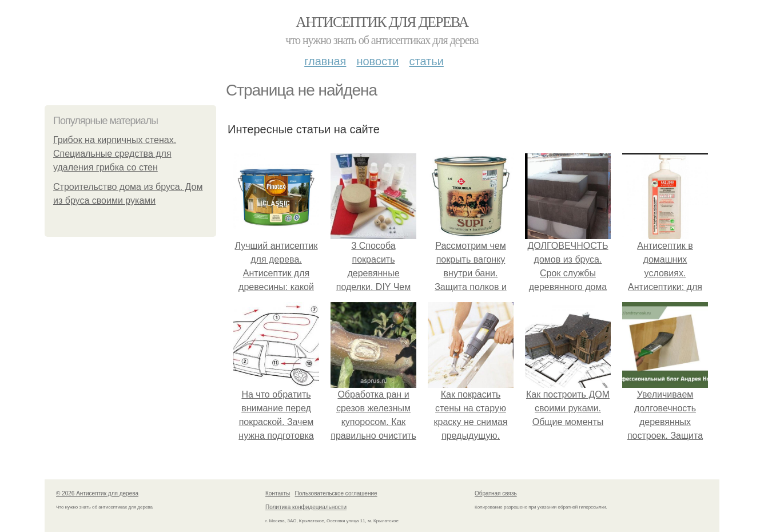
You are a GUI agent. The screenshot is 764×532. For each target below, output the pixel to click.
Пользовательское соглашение (336, 493)
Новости (377, 61)
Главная (325, 61)
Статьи (426, 61)
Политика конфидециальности (306, 507)
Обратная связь (496, 493)
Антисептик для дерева (382, 22)
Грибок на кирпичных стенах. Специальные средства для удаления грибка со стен (115, 154)
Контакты (278, 493)
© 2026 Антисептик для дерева (97, 493)
